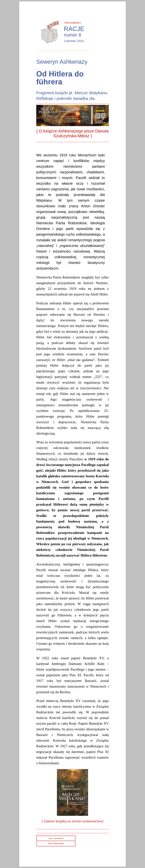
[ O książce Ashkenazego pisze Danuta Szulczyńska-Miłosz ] (73, 133)
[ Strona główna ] (72, 23)
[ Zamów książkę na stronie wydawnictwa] (72, 821)
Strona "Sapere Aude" (56, 844)
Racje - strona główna (56, 838)
